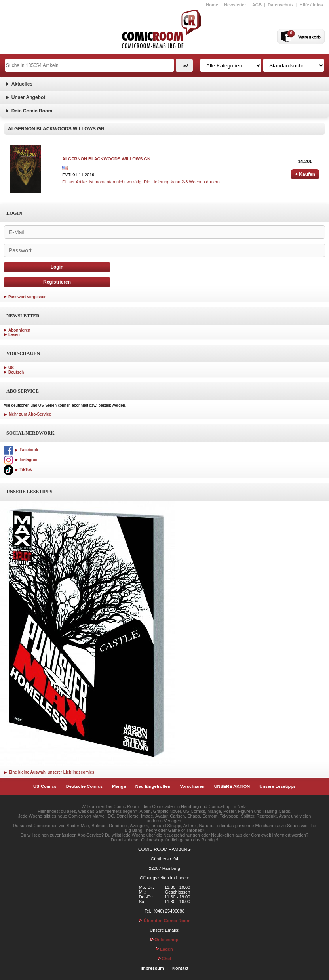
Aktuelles (22, 84)
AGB (257, 5)
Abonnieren (19, 330)
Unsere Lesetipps (278, 786)
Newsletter (235, 5)
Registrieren (57, 282)
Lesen (14, 335)
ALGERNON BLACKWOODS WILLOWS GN (106, 159)
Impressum (152, 968)
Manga (119, 786)
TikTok (18, 470)
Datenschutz (281, 5)
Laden (164, 949)
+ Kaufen (305, 174)
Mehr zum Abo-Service (27, 414)
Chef (164, 959)
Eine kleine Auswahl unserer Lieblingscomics (49, 772)
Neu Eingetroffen (153, 786)
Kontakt (180, 968)
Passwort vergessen (28, 297)
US (11, 368)
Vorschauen (192, 786)
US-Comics (45, 786)
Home (212, 5)
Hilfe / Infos (311, 5)
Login (57, 267)
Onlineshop (164, 940)
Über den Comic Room (165, 921)
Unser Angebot (29, 97)
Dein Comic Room (32, 111)
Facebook (21, 450)
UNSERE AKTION (232, 786)
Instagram (21, 460)
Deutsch (16, 372)
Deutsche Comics (84, 786)
